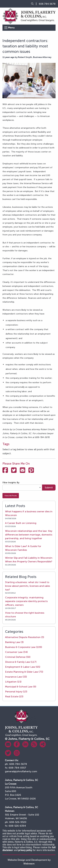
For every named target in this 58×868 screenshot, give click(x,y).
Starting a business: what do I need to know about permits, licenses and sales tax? (28, 586)
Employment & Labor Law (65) (23, 667)
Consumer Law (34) (16, 652)
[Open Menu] (6, 28)
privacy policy (25, 850)
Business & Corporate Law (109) (24, 647)
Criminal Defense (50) (18, 657)
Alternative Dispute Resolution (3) (25, 637)
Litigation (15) (13, 682)
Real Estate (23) (14, 696)
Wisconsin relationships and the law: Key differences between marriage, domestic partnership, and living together (29, 535)
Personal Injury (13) (16, 692)
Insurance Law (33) (16, 677)
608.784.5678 (47, 4)
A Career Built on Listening (21, 523)
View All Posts (11, 496)
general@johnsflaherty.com (21, 771)
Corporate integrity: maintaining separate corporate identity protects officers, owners (26, 601)
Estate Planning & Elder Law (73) (24, 672)
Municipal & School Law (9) (21, 687)
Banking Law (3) (14, 642)
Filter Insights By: (11, 483)
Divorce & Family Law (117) (21, 662)
